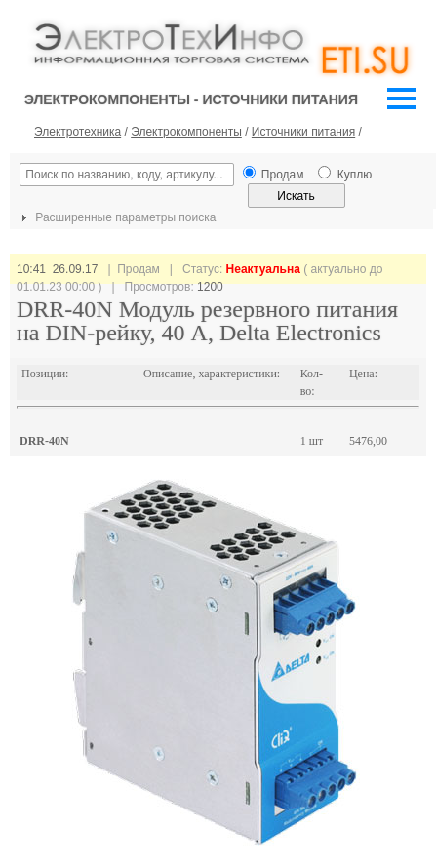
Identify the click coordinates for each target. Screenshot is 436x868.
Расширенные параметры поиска (116, 217)
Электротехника (78, 132)
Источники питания (303, 132)
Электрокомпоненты (186, 132)
